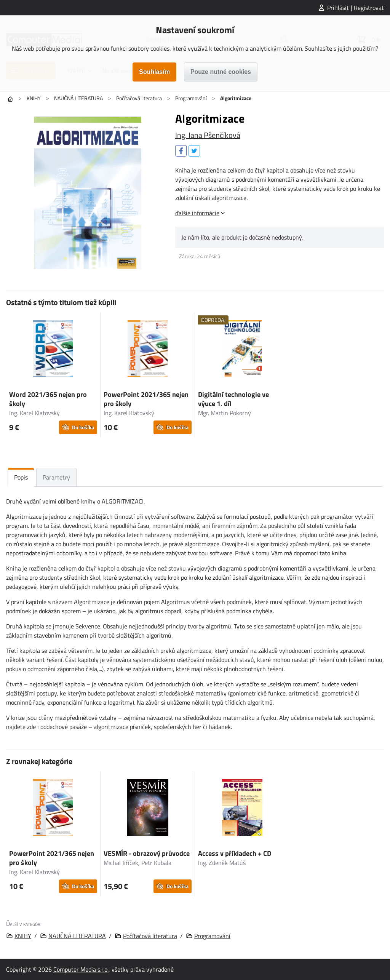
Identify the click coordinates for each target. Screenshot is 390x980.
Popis (21, 477)
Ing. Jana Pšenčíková (208, 135)
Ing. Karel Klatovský (34, 413)
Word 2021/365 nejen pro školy (48, 399)
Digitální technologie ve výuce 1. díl (233, 399)
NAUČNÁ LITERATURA (78, 98)
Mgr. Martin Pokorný (225, 413)
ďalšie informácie (197, 213)
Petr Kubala (156, 863)
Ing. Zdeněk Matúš (222, 863)
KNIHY (34, 98)
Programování (191, 98)
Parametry (56, 477)
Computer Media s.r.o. (81, 969)
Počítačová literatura (139, 98)
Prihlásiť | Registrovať (356, 8)
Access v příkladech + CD (235, 853)
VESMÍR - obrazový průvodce (147, 853)
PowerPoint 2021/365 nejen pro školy (146, 399)
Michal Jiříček (121, 863)
